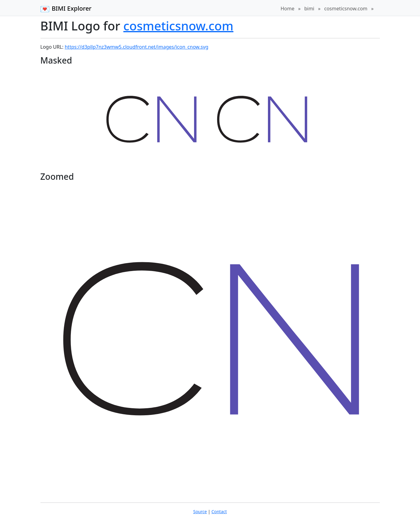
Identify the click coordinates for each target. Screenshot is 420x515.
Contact (219, 512)
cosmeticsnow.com (346, 9)
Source (200, 512)
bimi (309, 9)
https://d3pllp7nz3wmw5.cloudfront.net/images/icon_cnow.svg (137, 47)
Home (287, 9)
